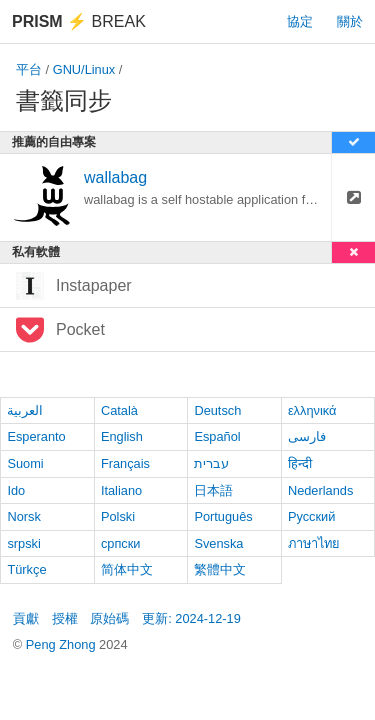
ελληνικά (312, 410)
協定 (300, 21)
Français (125, 463)
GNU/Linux (84, 69)
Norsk (23, 516)
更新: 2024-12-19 (191, 618)
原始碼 (109, 618)
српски (121, 543)
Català (119, 410)
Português (223, 516)
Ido (16, 490)
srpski (23, 543)
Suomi (25, 463)
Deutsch (217, 410)
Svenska (218, 543)
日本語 (213, 490)
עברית (211, 463)
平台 (29, 69)
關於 (350, 21)
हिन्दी (300, 463)
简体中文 (127, 569)
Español (217, 436)
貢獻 (26, 618)
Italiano (121, 490)
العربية (25, 410)
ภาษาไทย (314, 543)
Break (79, 21)
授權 (65, 618)
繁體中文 (220, 569)
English (122, 436)
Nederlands (320, 490)
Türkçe (26, 569)
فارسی (307, 436)
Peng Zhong (62, 644)
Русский (311, 516)
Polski (118, 516)
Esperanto (36, 436)
